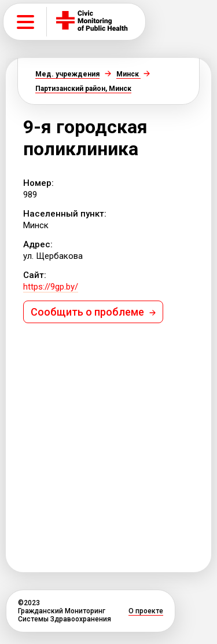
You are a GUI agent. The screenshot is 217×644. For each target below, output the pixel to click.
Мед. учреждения (67, 74)
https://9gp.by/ (51, 287)
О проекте (146, 611)
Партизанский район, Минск (83, 89)
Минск (128, 74)
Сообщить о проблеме (93, 312)
